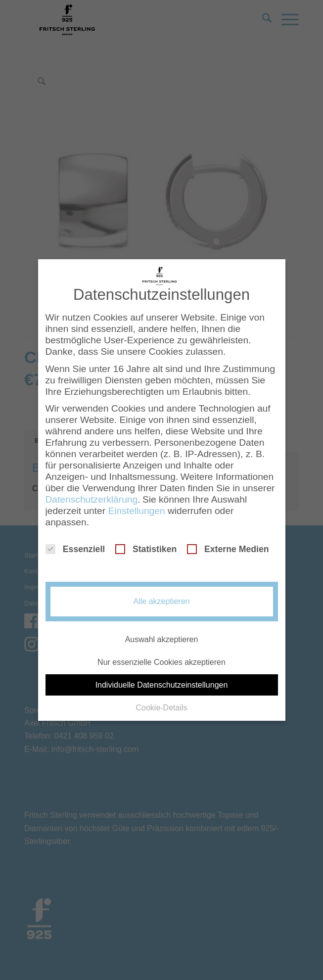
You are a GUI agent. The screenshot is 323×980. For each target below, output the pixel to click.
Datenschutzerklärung (92, 492)
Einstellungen (136, 503)
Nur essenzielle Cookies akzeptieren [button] (161, 654)
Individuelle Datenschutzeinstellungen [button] (162, 677)
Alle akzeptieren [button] (162, 594)
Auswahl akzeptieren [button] (162, 631)
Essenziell (75, 542)
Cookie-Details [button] (161, 700)
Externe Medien (228, 542)
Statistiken (146, 542)
